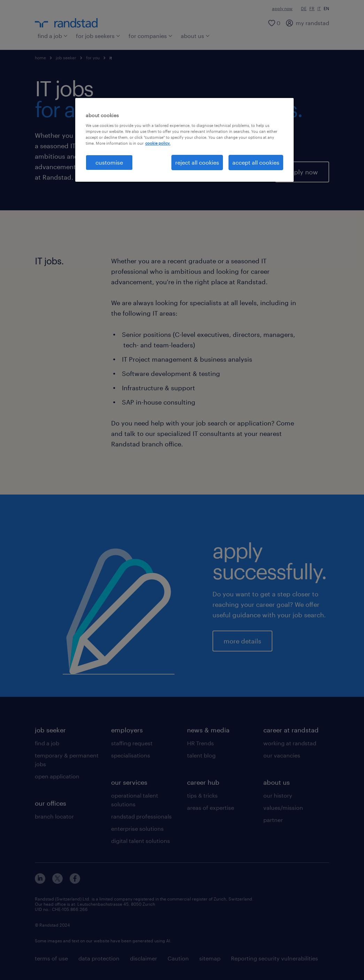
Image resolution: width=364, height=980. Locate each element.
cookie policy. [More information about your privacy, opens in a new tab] (158, 143)
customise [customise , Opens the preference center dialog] (109, 162)
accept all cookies (256, 162)
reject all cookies (197, 162)
